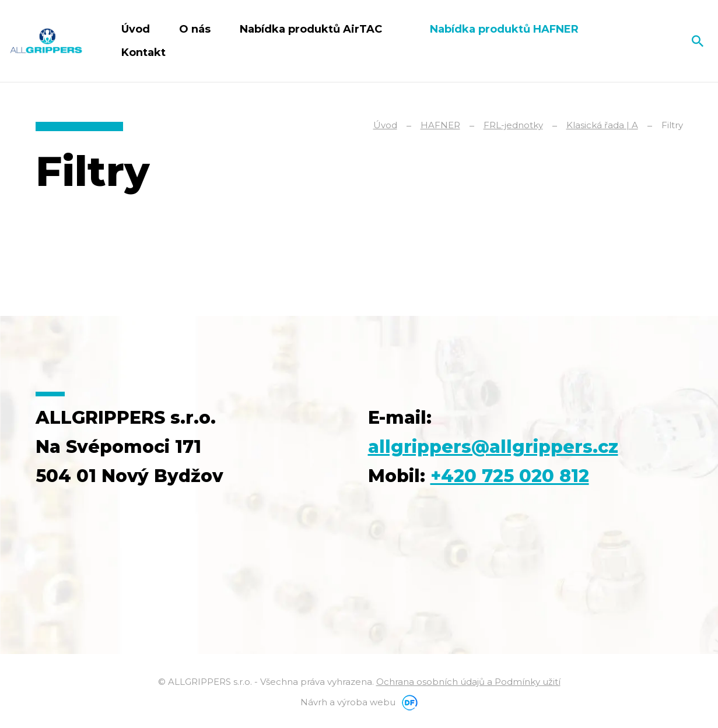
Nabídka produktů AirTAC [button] (312, 29)
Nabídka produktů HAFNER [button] (506, 29)
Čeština (658, 41)
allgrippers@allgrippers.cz (493, 447)
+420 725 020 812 (510, 476)
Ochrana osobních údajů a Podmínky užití (468, 682)
